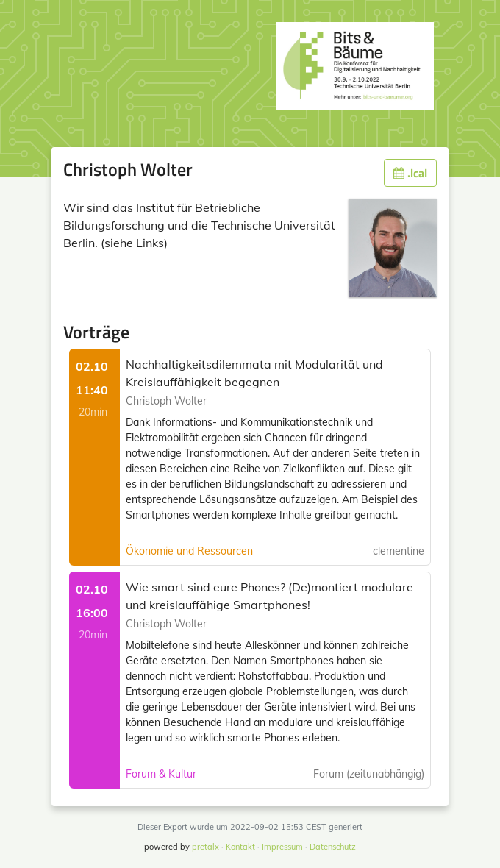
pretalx (206, 847)
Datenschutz (333, 847)
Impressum (282, 847)
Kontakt (240, 847)
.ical (410, 173)
